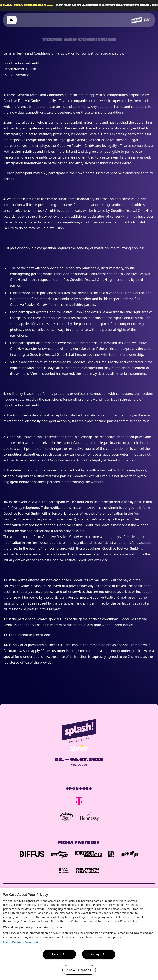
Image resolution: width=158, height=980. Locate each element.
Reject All (59, 954)
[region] (79, 934)
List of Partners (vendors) (21, 942)
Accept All (99, 954)
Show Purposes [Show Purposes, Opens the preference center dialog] (79, 970)
